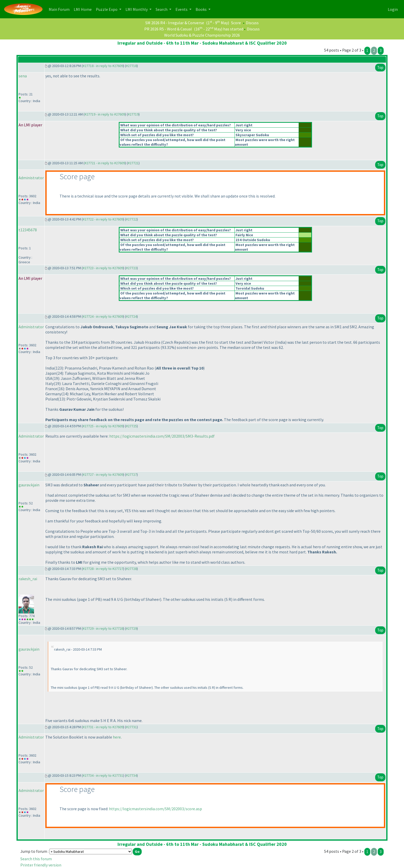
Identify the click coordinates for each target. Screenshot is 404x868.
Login (393, 9)
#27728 (131, 569)
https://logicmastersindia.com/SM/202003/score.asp (155, 809)
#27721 (133, 163)
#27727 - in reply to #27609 (103, 474)
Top (380, 67)
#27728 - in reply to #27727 (103, 569)
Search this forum (36, 859)
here (117, 737)
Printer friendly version (41, 865)
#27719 (133, 114)
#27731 (131, 727)
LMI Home (84, 9)
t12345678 (28, 230)
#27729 (131, 628)
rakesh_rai (28, 579)
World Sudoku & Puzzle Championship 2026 (202, 35)
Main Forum (60, 9)
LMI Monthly (137, 9)
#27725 (131, 426)
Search (162, 9)
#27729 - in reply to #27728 (103, 628)
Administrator (31, 178)
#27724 (131, 316)
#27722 (131, 219)
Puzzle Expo (107, 9)
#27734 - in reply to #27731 (103, 775)
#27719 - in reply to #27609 (105, 114)
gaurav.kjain (29, 485)
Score (236, 23)
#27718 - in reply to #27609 (103, 66)
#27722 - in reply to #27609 (103, 219)
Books (201, 9)
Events (182, 9)
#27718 (131, 66)
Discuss (252, 23)
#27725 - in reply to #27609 (103, 426)
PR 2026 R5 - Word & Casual (168, 29)
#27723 (131, 268)
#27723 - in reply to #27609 (103, 268)
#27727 (131, 474)
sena (23, 76)
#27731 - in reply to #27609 (103, 727)
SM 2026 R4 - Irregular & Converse (175, 23)
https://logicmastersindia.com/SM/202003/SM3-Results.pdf (162, 436)
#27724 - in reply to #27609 (103, 316)
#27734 (131, 775)
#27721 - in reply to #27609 (105, 163)
